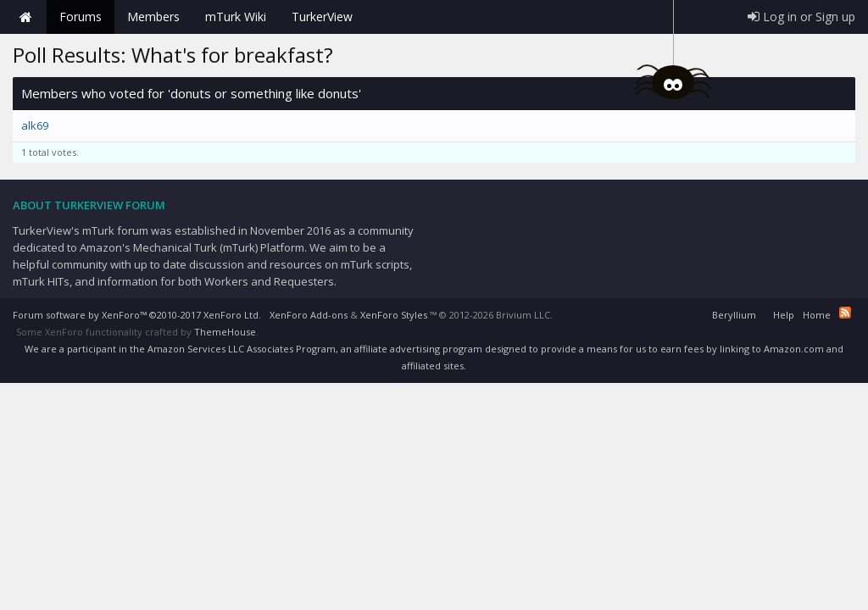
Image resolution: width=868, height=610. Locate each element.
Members (153, 17)
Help (784, 315)
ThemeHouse (225, 332)
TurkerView (322, 17)
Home (25, 17)
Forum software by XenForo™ (137, 315)
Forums (81, 17)
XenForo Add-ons (309, 315)
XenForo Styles (394, 315)
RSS (845, 313)
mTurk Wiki (236, 17)
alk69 (35, 125)
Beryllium (734, 315)
